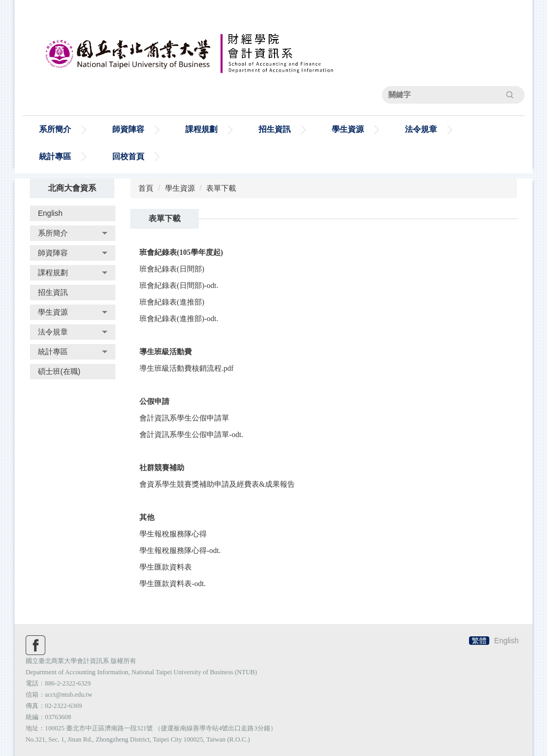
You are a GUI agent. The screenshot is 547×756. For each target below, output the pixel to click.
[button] (73, 233)
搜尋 (510, 95)
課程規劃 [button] (201, 129)
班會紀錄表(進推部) (172, 302)
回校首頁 (128, 156)
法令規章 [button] (421, 129)
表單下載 (221, 188)
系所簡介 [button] (55, 129)
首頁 (146, 188)
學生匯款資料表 (166, 567)
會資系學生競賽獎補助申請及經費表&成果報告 (217, 484)
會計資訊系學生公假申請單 (184, 418)
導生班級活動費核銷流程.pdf (186, 368)
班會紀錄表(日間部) (172, 269)
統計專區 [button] (55, 156)
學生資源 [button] (348, 129)
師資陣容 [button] (128, 129)
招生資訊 (275, 129)
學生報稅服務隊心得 (173, 534)
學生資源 (180, 188)
